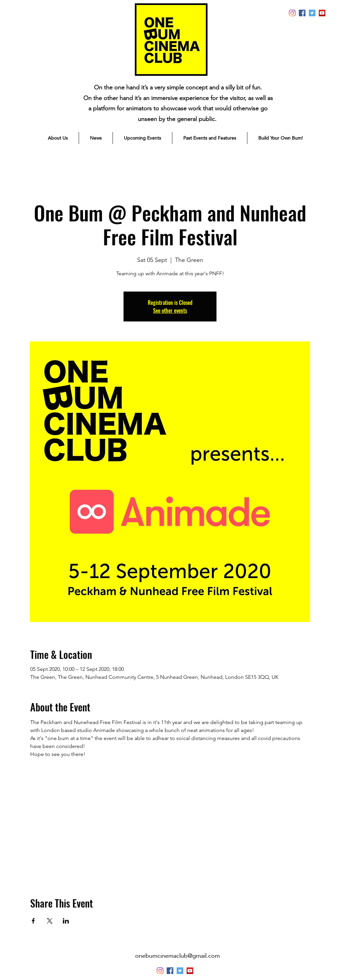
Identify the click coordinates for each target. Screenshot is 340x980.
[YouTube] (322, 13)
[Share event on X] (50, 921)
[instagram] (292, 13)
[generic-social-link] (302, 13)
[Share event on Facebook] (33, 921)
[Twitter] (312, 13)
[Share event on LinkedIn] (66, 921)
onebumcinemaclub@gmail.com (177, 956)
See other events (170, 310)
